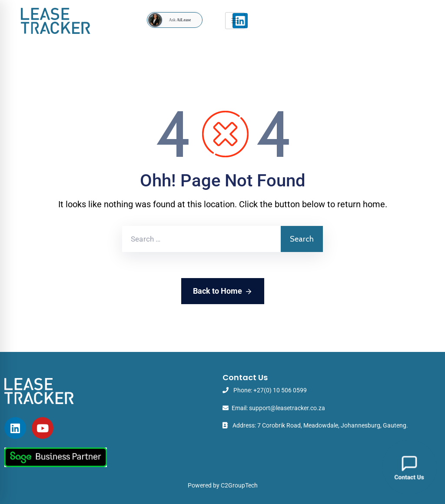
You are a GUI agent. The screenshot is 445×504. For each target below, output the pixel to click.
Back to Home (223, 292)
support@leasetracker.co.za (287, 408)
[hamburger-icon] (235, 21)
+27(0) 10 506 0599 (280, 390)
